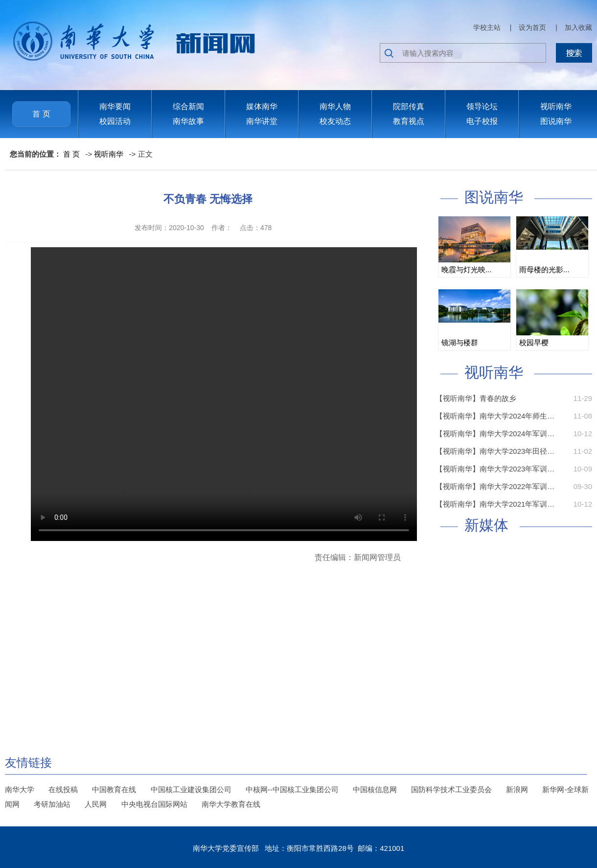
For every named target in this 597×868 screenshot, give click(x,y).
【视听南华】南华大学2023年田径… (495, 451)
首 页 (41, 114)
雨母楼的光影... (544, 270)
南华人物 (335, 106)
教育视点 (409, 121)
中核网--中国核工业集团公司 (292, 789)
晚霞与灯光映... (467, 270)
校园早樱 (534, 342)
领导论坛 (482, 106)
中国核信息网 (375, 789)
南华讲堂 (262, 121)
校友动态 (335, 121)
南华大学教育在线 (231, 804)
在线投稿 (63, 789)
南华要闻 (115, 106)
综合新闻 (188, 106)
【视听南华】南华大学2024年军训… (495, 434)
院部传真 (409, 106)
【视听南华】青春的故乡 (476, 398)
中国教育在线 (114, 789)
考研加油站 (52, 804)
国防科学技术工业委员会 (451, 789)
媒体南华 (262, 106)
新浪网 (517, 789)
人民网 (96, 804)
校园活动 (115, 121)
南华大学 (20, 789)
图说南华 (556, 121)
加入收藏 (578, 27)
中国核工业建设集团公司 (191, 789)
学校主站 (487, 27)
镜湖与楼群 (460, 342)
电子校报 (482, 121)
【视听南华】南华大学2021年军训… (495, 504)
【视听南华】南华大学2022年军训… (495, 486)
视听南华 (556, 106)
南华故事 (188, 121)
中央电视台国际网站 (154, 804)
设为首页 (532, 27)
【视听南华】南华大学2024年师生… (495, 416)
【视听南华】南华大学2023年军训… (495, 469)
